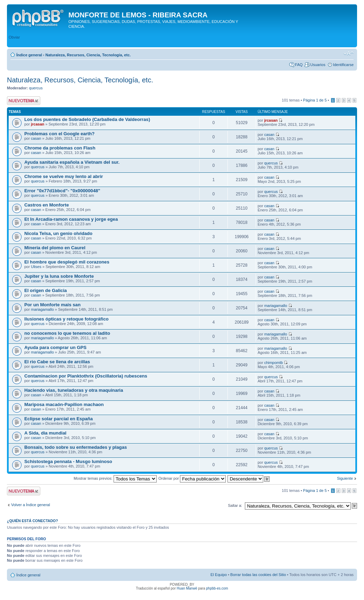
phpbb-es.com (217, 588)
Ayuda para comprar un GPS (55, 347)
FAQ (299, 65)
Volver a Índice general (31, 505)
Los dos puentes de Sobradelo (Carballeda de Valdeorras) (87, 119)
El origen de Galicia (45, 290)
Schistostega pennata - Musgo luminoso (68, 461)
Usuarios (318, 65)
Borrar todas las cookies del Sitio (258, 575)
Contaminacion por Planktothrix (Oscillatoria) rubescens (86, 376)
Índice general (29, 55)
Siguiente (345, 478)
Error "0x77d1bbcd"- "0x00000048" (62, 191)
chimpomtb (274, 363)
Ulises (36, 267)
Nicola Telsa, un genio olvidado (58, 233)
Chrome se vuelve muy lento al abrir (64, 176)
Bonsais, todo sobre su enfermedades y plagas (76, 447)
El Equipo (219, 575)
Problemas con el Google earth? (59, 134)
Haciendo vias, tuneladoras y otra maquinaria (74, 390)
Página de (315, 100)
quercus (36, 88)
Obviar (14, 37)
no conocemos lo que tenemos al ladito (67, 333)
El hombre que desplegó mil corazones (67, 262)
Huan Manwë (187, 588)
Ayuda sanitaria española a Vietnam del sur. (72, 162)
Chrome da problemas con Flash (60, 148)
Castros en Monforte (47, 205)
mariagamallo (42, 309)
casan (36, 138)
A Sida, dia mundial (45, 433)
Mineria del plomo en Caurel (55, 248)
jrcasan (38, 124)
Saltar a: (235, 505)
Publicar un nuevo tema (24, 101)
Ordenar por (192, 478)
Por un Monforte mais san (52, 305)
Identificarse (343, 65)
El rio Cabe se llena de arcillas (57, 362)
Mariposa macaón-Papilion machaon (64, 404)
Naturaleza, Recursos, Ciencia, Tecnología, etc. (88, 55)
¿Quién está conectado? (32, 521)
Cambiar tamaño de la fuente (349, 54)
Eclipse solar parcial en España (59, 419)
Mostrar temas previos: (115, 478)
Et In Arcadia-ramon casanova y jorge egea (71, 219)
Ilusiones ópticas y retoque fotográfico (67, 319)
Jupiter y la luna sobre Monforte (59, 276)
